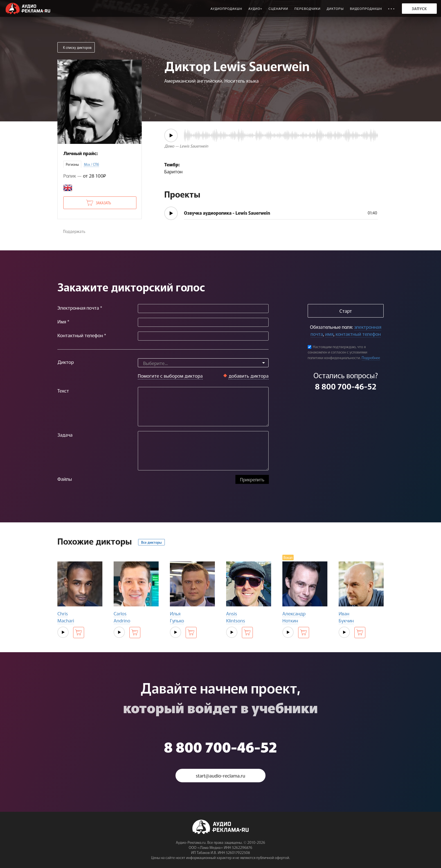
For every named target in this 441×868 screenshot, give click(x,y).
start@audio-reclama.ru (220, 775)
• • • (391, 9)
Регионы (72, 164)
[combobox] (203, 363)
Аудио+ (255, 9)
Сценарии (278, 9)
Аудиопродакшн (226, 9)
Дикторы (335, 9)
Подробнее (371, 358)
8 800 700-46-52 (346, 386)
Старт (346, 311)
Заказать (103, 203)
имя (329, 334)
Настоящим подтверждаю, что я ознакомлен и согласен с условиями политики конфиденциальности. (337, 352)
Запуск (419, 9)
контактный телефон (358, 334)
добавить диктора (248, 376)
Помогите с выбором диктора (170, 376)
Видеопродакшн (366, 9)
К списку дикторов (77, 47)
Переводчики (308, 9)
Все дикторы (151, 542)
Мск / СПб (91, 164)
